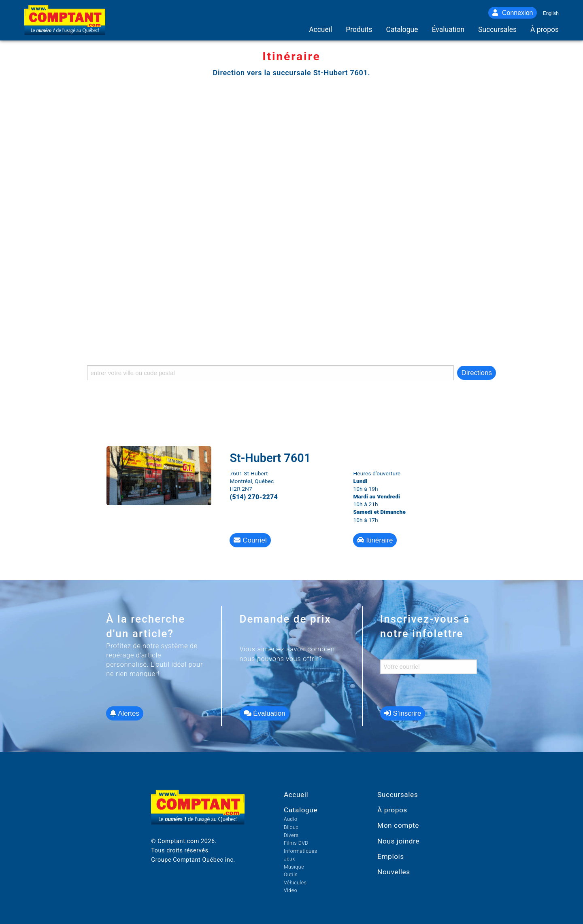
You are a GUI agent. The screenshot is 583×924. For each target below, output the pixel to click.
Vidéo (290, 890)
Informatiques (301, 851)
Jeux (289, 859)
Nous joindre (398, 841)
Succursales (398, 795)
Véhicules (295, 883)
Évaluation (265, 713)
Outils (291, 875)
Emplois (391, 856)
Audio (291, 819)
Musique (294, 867)
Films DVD (296, 843)
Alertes (125, 713)
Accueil (296, 795)
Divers (291, 835)
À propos (392, 810)
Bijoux (291, 827)
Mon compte (398, 825)
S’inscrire (403, 713)
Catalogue (301, 810)
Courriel (250, 540)
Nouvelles (394, 872)
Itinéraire (375, 540)
